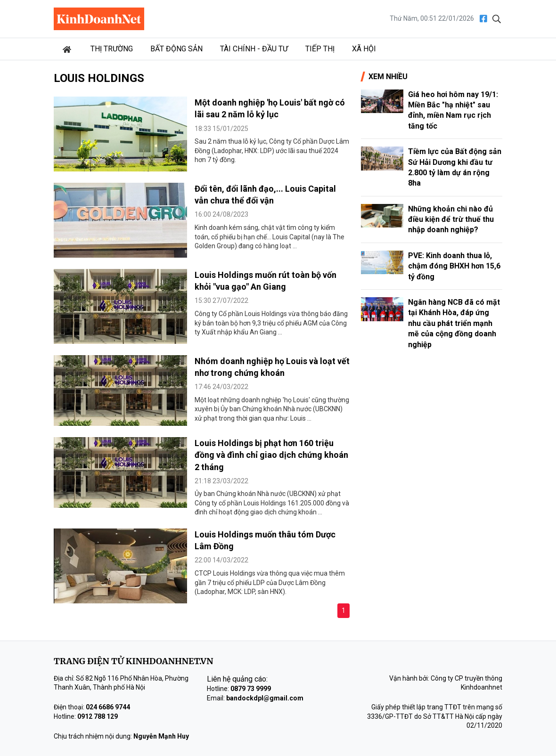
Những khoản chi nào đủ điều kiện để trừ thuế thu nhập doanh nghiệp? (451, 219)
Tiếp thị (320, 49)
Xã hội (364, 49)
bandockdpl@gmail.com (265, 698)
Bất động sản (176, 49)
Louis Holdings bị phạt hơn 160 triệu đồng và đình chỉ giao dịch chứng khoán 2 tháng (271, 455)
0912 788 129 (98, 716)
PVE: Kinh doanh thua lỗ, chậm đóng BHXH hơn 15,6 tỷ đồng (454, 266)
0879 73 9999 (251, 689)
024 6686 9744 (108, 707)
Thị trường (112, 49)
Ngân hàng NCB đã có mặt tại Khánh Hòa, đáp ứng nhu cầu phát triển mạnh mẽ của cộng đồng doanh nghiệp (454, 323)
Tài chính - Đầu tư (254, 49)
